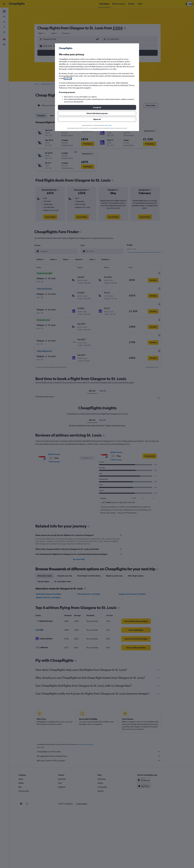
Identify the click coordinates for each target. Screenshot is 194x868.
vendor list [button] (68, 78)
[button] (97, 107)
